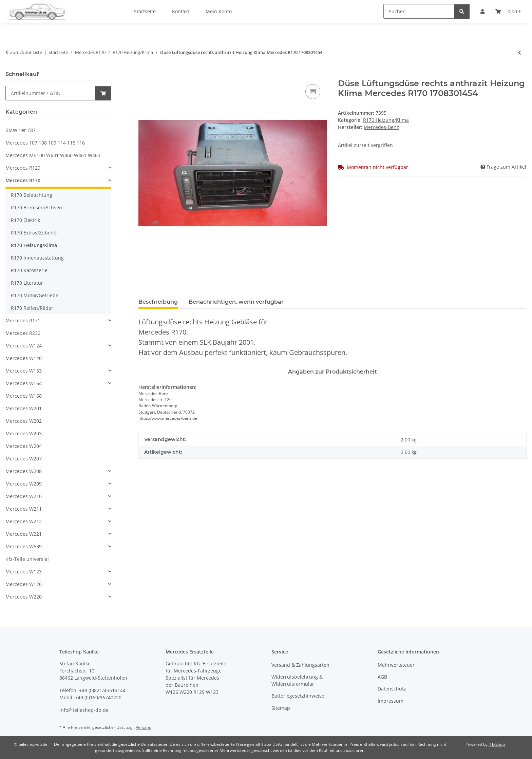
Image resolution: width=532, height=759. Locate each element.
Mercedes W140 (24, 358)
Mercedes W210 (24, 496)
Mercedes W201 (24, 408)
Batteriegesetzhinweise (298, 696)
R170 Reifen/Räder (32, 308)
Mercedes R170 (23, 180)
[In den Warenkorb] (144, 75)
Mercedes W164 (24, 383)
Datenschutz (392, 689)
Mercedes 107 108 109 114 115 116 (45, 143)
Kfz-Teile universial (27, 559)
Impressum (391, 701)
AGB (382, 677)
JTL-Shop (497, 744)
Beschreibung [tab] (158, 302)
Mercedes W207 (24, 459)
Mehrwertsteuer (396, 665)
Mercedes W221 (24, 534)
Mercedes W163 (24, 371)
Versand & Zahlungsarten (300, 665)
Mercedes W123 (24, 572)
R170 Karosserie (29, 270)
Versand (144, 727)
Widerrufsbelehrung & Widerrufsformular (297, 680)
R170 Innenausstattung (37, 258)
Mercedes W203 (24, 433)
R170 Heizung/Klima (386, 120)
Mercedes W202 (24, 421)
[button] (58, 168)
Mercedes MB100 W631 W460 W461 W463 (53, 155)
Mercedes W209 (24, 484)
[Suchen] (419, 11)
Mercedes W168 (24, 396)
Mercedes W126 (24, 584)
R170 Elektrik (25, 220)
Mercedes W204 (24, 446)
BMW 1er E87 (21, 130)
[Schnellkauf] (50, 93)
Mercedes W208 (24, 471)
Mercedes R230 (23, 333)
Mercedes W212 (24, 521)
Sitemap (281, 708)
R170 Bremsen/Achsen (36, 207)
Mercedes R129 (23, 168)
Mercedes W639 (24, 546)
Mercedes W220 (24, 597)
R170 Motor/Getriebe (35, 295)
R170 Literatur (27, 283)
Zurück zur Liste (26, 52)
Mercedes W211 (24, 509)
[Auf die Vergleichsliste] (313, 92)
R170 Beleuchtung (32, 195)
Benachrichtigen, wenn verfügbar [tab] (236, 302)
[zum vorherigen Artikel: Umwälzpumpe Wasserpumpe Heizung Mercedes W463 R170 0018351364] (520, 52)
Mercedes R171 (23, 320)
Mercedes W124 (24, 346)
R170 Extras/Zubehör (35, 233)
